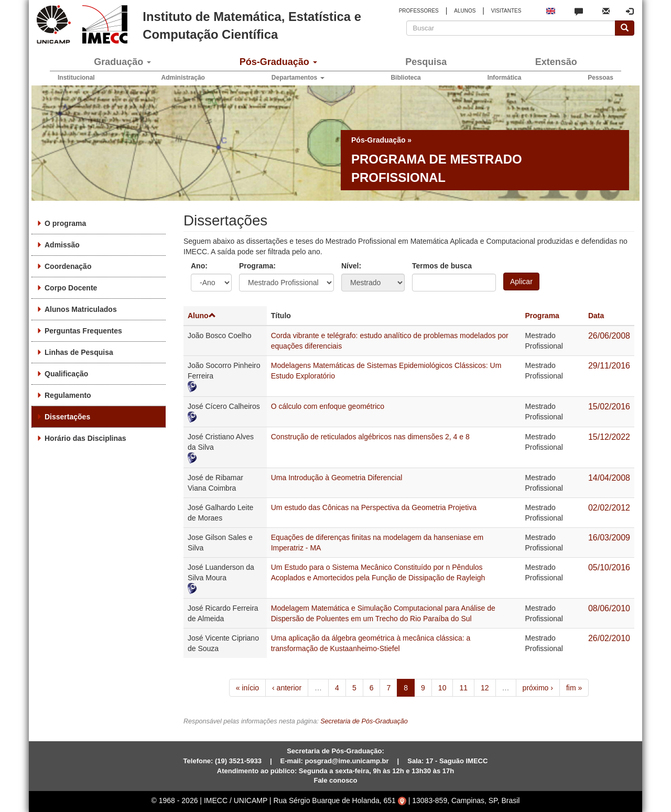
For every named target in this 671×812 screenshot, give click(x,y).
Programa (542, 316)
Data (596, 316)
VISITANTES (506, 11)
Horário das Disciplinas (85, 438)
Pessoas (600, 78)
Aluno (202, 316)
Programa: (257, 266)
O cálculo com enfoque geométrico (328, 406)
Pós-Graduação (278, 62)
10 (442, 688)
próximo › (538, 688)
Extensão (556, 62)
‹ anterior (287, 688)
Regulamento (68, 395)
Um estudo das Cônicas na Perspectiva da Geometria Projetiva (374, 507)
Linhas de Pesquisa (79, 352)
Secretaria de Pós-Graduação (364, 721)
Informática (505, 78)
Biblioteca (405, 78)
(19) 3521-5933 (238, 761)
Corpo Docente (71, 288)
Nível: (351, 266)
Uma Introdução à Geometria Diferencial (337, 478)
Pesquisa (426, 62)
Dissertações (67, 417)
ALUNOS (465, 11)
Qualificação (66, 374)
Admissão (62, 245)
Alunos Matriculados (81, 309)
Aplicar (521, 282)
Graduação (122, 62)
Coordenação (68, 266)
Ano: (199, 266)
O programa (65, 223)
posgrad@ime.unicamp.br (347, 761)
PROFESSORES (419, 11)
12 (485, 688)
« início (247, 688)
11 (463, 688)
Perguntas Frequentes (83, 331)
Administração (183, 78)
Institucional (76, 78)
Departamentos (298, 78)
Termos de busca (442, 266)
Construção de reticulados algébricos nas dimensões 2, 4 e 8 (370, 437)
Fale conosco (335, 780)
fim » (574, 688)
